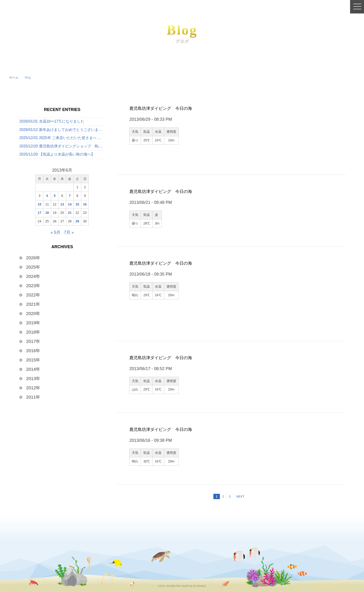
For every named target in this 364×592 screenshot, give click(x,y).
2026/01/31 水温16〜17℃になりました (52, 122)
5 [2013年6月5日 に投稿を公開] (55, 196)
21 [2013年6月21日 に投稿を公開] (70, 214)
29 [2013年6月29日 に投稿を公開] (77, 222)
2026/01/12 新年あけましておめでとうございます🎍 (63, 130)
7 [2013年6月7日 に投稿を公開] (70, 196)
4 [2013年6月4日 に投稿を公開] (47, 196)
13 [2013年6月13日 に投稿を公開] (62, 205)
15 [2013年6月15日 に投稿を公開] (77, 205)
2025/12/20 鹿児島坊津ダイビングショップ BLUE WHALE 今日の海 (63, 147)
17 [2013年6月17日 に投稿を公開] (39, 214)
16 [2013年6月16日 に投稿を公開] (85, 205)
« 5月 (55, 233)
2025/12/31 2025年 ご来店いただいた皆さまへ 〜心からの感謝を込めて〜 (63, 138)
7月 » (69, 233)
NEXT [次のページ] (240, 496)
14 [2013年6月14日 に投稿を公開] (70, 205)
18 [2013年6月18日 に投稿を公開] (47, 214)
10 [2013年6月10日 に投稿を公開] (39, 205)
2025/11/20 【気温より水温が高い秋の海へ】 (57, 155)
